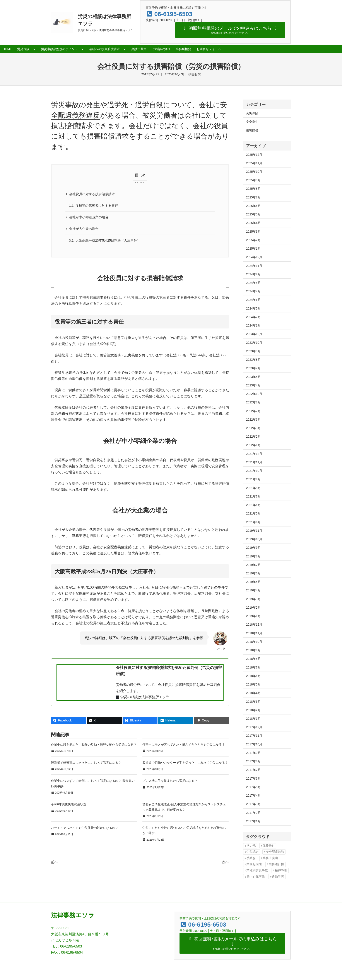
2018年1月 (253, 719)
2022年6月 (253, 420)
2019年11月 (254, 531)
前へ (55, 864)
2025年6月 (253, 206)
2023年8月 (253, 360)
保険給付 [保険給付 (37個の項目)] (269, 846)
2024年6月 (253, 300)
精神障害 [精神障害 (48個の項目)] (281, 870)
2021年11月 (254, 462)
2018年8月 (253, 659)
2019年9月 (253, 548)
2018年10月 (254, 642)
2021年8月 (253, 488)
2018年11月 (254, 633)
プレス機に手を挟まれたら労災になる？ (170, 782)
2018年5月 (253, 684)
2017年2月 (253, 813)
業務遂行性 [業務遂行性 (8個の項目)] (276, 864)
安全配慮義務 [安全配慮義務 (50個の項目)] (275, 852)
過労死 (77, 462)
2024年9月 (253, 274)
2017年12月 (254, 727)
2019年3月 (253, 599)
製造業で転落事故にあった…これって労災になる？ (86, 764)
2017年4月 (253, 796)
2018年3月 (253, 702)
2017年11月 (254, 736)
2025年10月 (254, 172)
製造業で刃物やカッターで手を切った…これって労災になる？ (185, 764)
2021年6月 (253, 505)
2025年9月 (253, 180)
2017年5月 (253, 787)
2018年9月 (253, 650)
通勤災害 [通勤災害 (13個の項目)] (278, 877)
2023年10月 (254, 343)
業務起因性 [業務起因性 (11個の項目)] (254, 864)
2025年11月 (254, 163)
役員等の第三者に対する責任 (95, 206)
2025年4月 (253, 223)
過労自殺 (93, 462)
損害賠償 (195, 74)
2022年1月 (253, 445)
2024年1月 (253, 325)
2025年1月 (253, 249)
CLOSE (140, 182)
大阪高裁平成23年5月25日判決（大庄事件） (107, 242)
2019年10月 (254, 539)
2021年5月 (253, 513)
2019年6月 (253, 573)
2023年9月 (253, 351)
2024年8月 (253, 283)
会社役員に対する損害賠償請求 (92, 194)
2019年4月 (253, 590)
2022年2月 (253, 437)
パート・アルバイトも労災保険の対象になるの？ (85, 829)
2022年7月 (253, 411)
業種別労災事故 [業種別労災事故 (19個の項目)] (257, 870)
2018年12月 (254, 625)
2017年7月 (253, 770)
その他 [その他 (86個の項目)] (251, 846)
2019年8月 (253, 556)
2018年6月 (253, 676)
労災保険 (252, 113)
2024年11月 (254, 266)
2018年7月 (253, 667)
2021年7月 (253, 496)
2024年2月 (253, 317)
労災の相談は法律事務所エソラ (145, 699)
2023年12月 (254, 334)
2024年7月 (253, 291)
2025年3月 (253, 232)
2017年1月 (253, 821)
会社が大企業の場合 (83, 230)
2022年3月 (253, 428)
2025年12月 (254, 155)
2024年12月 (254, 257)
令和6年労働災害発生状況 (69, 806)
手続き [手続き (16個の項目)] (251, 858)
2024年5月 (253, 308)
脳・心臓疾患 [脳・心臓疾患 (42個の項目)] (256, 877)
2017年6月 (253, 779)
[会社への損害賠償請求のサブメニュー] (125, 49)
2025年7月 (253, 197)
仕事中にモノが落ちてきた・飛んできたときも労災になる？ (184, 746)
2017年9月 (253, 753)
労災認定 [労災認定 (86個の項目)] (253, 852)
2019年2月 (253, 608)
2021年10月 (254, 471)
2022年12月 (254, 394)
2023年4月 (253, 385)
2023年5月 (253, 377)
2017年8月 (253, 761)
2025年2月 (253, 240)
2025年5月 (253, 214)
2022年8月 (253, 402)
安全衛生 (252, 122)
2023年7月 (253, 368)
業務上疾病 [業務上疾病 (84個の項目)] (270, 858)
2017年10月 (254, 744)
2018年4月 (253, 693)
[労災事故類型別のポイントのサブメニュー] (82, 49)
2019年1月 (253, 616)
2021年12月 (254, 454)
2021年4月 (253, 522)
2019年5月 (253, 582)
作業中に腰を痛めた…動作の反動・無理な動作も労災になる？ (94, 746)
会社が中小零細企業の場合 (89, 218)
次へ (226, 864)
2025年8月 (253, 189)
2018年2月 (253, 710)
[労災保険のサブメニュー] (34, 49)
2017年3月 (253, 804)
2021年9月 (253, 479)
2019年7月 (253, 565)
